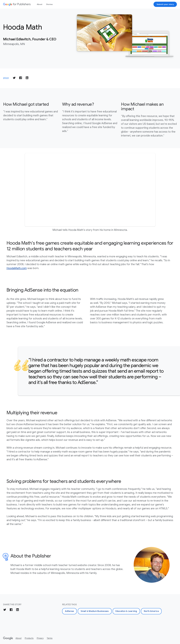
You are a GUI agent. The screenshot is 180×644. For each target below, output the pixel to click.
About (40, 4)
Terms (50, 638)
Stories (49, 4)
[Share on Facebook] (21, 78)
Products (29, 638)
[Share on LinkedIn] (27, 78)
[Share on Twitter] (14, 78)
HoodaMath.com (17, 268)
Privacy (40, 638)
